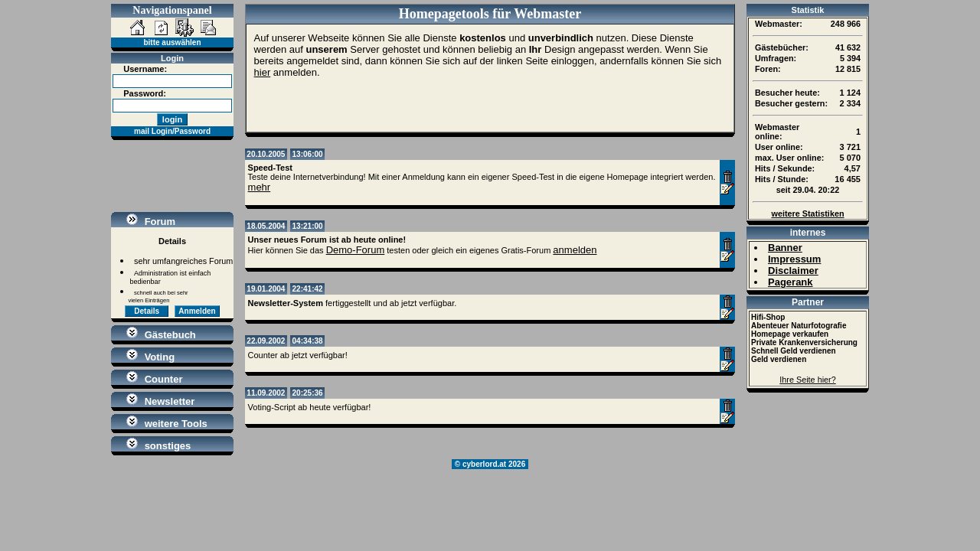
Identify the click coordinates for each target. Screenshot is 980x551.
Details (147, 311)
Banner (785, 248)
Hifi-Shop (768, 317)
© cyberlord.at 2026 (490, 464)
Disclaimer (793, 271)
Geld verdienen (779, 359)
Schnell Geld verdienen (794, 351)
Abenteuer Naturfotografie (799, 326)
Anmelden (197, 311)
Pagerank (791, 282)
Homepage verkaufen (790, 334)
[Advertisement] (172, 176)
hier (263, 72)
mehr (260, 187)
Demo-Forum (356, 250)
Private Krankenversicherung (804, 342)
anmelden (575, 250)
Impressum (794, 259)
